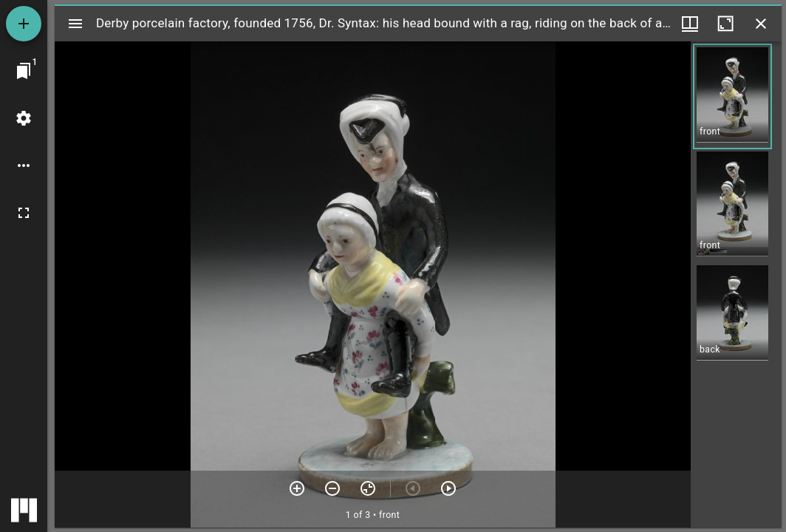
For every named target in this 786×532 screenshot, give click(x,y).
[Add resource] (24, 24)
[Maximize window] (725, 24)
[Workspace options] (24, 166)
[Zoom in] (297, 488)
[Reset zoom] (368, 488)
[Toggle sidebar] (75, 24)
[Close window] (761, 24)
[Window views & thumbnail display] (690, 24)
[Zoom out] (332, 488)
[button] (732, 96)
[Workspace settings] (24, 118)
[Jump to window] (24, 71)
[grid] (736, 284)
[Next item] (448, 488)
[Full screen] (24, 213)
